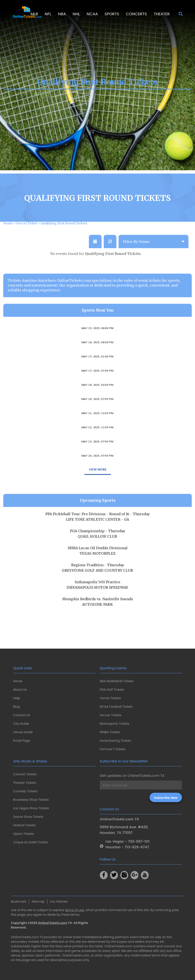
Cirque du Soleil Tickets (31, 842)
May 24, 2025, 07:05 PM (97, 469)
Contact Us (22, 715)
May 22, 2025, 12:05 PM (97, 441)
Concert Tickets (25, 774)
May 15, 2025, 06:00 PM (97, 342)
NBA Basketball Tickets (117, 681)
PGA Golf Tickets (112, 690)
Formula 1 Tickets (113, 749)
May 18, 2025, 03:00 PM (97, 398)
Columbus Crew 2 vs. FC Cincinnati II (98, 394)
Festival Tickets (24, 825)
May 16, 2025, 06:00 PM (97, 356)
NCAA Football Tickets (116, 707)
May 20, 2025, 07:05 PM (97, 412)
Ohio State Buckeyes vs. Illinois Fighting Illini (98, 337)
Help (16, 698)
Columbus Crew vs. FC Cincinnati (97, 380)
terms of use (75, 910)
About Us (20, 690)
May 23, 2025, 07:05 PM (97, 455)
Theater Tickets (25, 783)
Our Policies (59, 902)
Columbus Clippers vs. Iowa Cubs (98, 408)
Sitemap (38, 902)
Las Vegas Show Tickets (31, 808)
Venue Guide (23, 732)
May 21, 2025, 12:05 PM (97, 427)
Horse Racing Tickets (116, 741)
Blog (16, 707)
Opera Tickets (23, 834)
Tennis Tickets (110, 698)
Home (18, 681)
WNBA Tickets (110, 732)
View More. (98, 483)
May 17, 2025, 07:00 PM (97, 384)
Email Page (22, 741)
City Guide (21, 724)
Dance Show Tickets (28, 817)
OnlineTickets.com (53, 923)
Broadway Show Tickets (31, 800)
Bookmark (19, 902)
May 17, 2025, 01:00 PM (97, 370)
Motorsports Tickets (115, 724)
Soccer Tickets (111, 715)
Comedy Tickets (25, 791)
